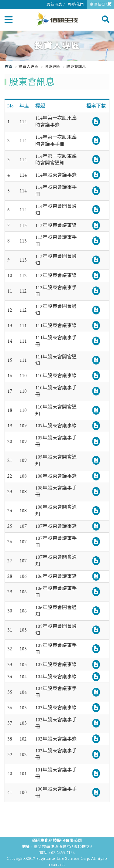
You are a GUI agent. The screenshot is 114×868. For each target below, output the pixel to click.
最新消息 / (56, 4)
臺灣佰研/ (100, 4)
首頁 (9, 67)
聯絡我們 (76, 4)
